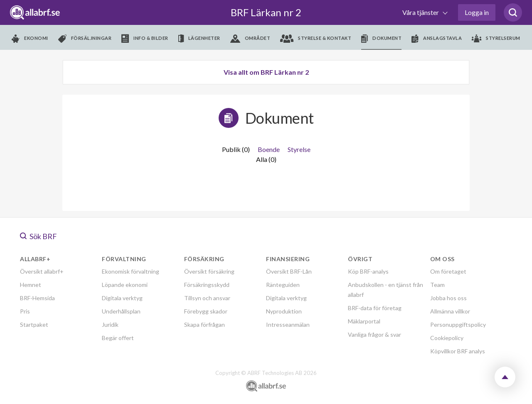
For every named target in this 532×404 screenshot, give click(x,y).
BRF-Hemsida (37, 298)
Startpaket (34, 324)
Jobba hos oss (448, 298)
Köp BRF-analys (368, 271)
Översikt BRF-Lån (289, 271)
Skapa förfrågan (204, 324)
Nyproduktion (284, 311)
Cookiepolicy (447, 338)
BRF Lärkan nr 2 (266, 12)
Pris (25, 311)
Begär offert (118, 338)
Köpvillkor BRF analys (458, 351)
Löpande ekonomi (125, 285)
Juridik (110, 324)
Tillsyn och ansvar (207, 298)
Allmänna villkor (450, 311)
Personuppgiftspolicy (458, 324)
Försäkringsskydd (207, 285)
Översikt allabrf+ (42, 271)
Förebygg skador (206, 311)
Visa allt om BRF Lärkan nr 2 (266, 72)
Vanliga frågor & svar (374, 334)
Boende (269, 149)
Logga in (477, 12)
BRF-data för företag (375, 308)
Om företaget (448, 271)
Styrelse (299, 149)
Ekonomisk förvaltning (131, 271)
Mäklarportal (364, 321)
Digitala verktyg (122, 298)
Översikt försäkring (209, 271)
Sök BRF (38, 236)
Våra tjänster (421, 12)
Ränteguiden (283, 285)
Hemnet (31, 285)
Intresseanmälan (288, 324)
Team (437, 285)
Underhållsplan (121, 311)
